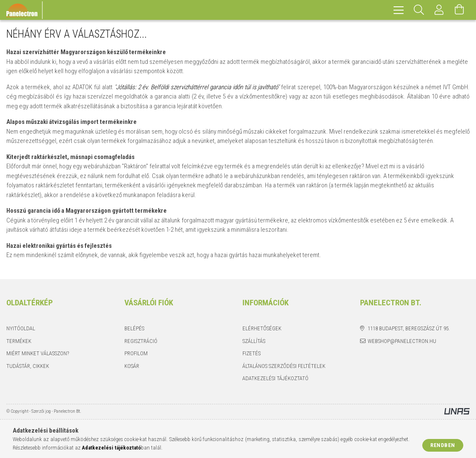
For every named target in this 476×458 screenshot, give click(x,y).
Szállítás (254, 341)
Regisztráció (141, 341)
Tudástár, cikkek (28, 366)
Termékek (19, 341)
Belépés (134, 328)
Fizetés (252, 353)
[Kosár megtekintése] (459, 10)
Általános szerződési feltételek (284, 366)
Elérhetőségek (262, 328)
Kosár (132, 366)
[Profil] (439, 10)
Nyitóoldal (21, 328)
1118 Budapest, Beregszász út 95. (409, 328)
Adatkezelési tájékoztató (275, 378)
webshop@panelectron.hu (402, 341)
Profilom (136, 353)
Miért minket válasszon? (38, 353)
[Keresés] (419, 10)
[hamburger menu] (399, 10)
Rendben (443, 445)
